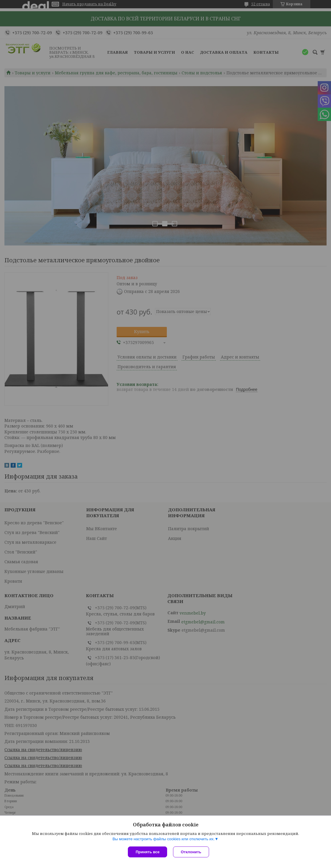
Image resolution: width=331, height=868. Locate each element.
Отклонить (191, 852)
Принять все (147, 852)
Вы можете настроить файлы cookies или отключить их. (164, 839)
